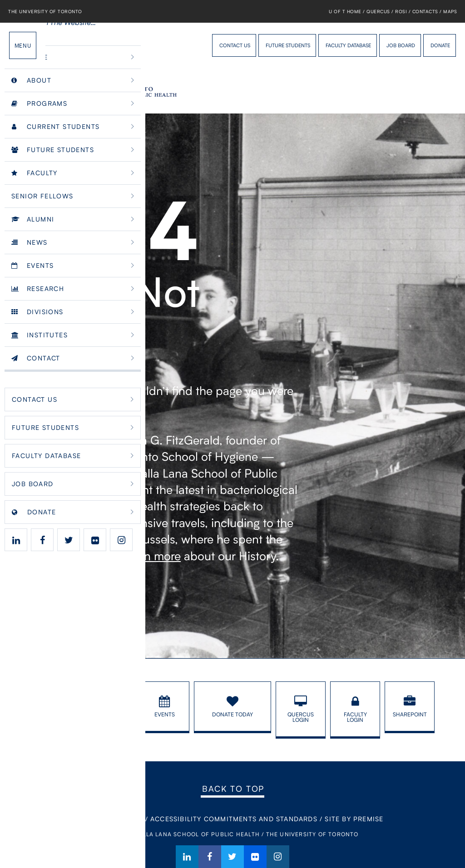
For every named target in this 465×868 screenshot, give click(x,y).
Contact (126, 819)
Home (92, 819)
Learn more (151, 556)
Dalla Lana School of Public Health (61, 45)
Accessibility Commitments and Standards (234, 819)
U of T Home (345, 11)
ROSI (401, 11)
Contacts (425, 11)
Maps (450, 11)
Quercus (378, 11)
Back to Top (233, 789)
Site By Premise (354, 819)
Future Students (288, 45)
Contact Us (235, 45)
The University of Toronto (45, 11)
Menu (23, 45)
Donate (440, 45)
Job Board (401, 45)
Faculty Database (348, 45)
